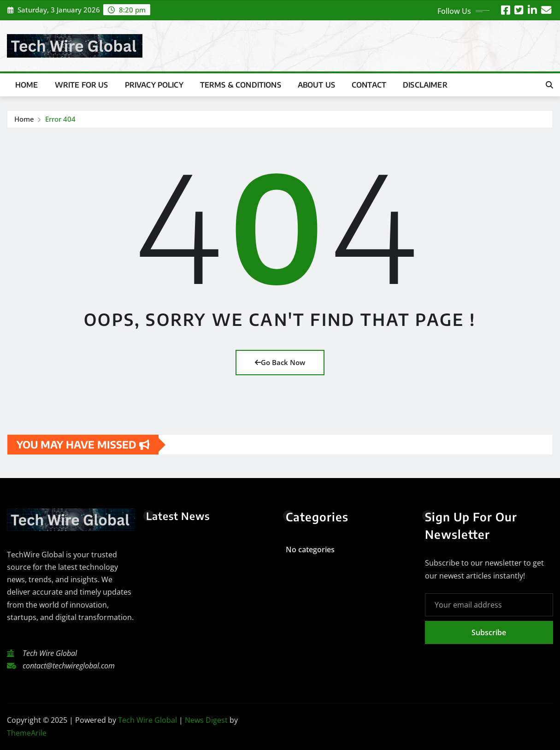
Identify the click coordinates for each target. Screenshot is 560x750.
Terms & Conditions (241, 85)
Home (27, 85)
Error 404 (60, 119)
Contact (369, 85)
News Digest (206, 720)
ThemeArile (27, 733)
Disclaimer (425, 85)
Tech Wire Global (147, 720)
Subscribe (489, 632)
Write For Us (82, 85)
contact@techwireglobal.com (69, 666)
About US (316, 85)
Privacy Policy (154, 85)
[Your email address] (489, 605)
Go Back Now (280, 362)
